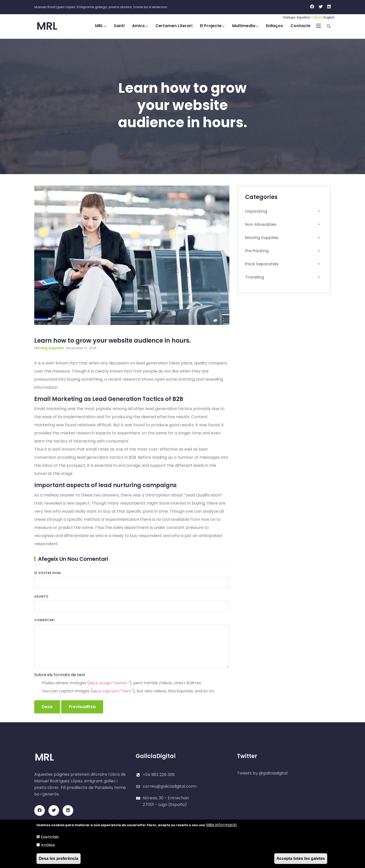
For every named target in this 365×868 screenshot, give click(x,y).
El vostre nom (47, 573)
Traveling (255, 277)
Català (317, 17)
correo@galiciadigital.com (171, 786)
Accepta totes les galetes (301, 858)
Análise (48, 845)
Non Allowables (261, 224)
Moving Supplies (49, 348)
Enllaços (274, 26)
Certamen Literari (174, 26)
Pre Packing (257, 251)
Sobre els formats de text (60, 675)
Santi (119, 26)
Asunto (41, 596)
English (329, 17)
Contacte (300, 26)
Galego (289, 17)
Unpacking (256, 211)
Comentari (44, 620)
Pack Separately (262, 264)
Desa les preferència (59, 858)
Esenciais (50, 837)
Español (303, 17)
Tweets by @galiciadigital (262, 773)
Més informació (221, 825)
